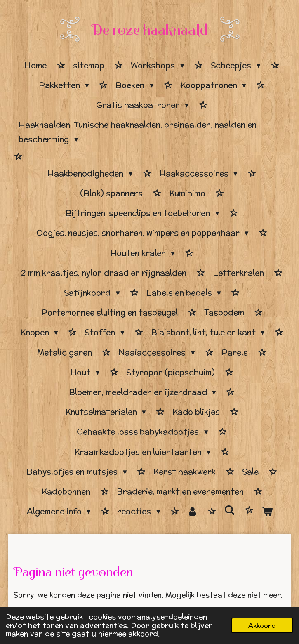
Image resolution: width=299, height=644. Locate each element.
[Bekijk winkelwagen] (267, 512)
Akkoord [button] (262, 625)
